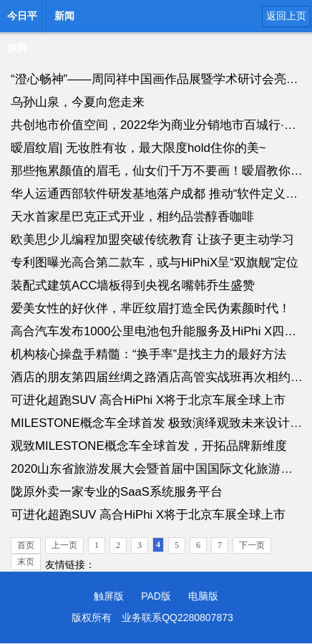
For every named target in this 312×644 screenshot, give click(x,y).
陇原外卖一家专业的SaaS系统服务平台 (117, 492)
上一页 (64, 545)
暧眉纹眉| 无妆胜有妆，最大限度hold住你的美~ (138, 148)
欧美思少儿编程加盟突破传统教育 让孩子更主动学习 (152, 240)
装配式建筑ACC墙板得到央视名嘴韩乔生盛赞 (133, 285)
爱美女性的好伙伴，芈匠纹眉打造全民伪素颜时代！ (151, 308)
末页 (26, 562)
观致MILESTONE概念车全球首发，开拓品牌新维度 (149, 446)
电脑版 (203, 596)
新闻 (64, 16)
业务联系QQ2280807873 (177, 617)
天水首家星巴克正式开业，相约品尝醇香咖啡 (132, 217)
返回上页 (286, 16)
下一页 (252, 545)
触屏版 (109, 596)
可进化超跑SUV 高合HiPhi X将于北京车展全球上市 (148, 400)
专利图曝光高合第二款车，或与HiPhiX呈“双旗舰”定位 (155, 263)
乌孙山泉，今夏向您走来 (78, 102)
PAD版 (156, 596)
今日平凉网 (22, 20)
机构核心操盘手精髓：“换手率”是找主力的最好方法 (148, 354)
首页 (26, 545)
